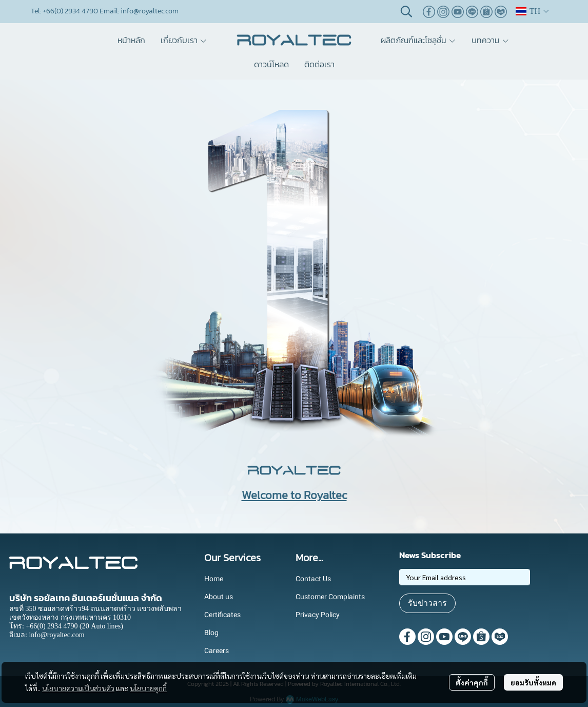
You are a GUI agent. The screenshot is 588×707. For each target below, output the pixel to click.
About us (219, 597)
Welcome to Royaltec (294, 495)
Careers (217, 651)
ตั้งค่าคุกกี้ (472, 682)
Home (214, 579)
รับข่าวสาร (427, 603)
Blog (211, 633)
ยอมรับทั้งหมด (533, 682)
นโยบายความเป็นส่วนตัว (78, 688)
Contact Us (313, 579)
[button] (406, 11)
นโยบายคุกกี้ (148, 688)
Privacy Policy (318, 615)
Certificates (222, 615)
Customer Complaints (330, 597)
